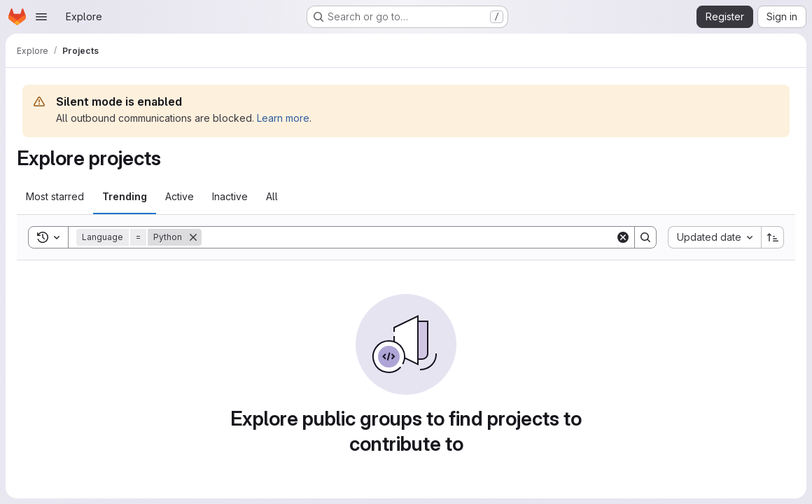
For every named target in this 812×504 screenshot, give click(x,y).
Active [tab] (180, 196)
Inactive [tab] (230, 196)
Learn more (283, 118)
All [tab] (272, 196)
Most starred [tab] (55, 196)
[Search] (408, 237)
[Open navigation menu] (41, 17)
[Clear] (623, 237)
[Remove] (193, 237)
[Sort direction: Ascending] (773, 237)
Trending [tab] (125, 196)
